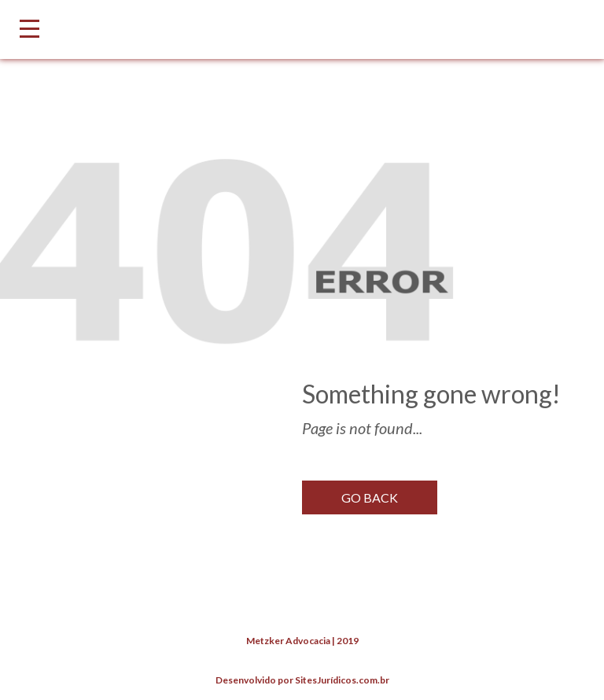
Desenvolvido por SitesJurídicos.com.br (302, 680)
